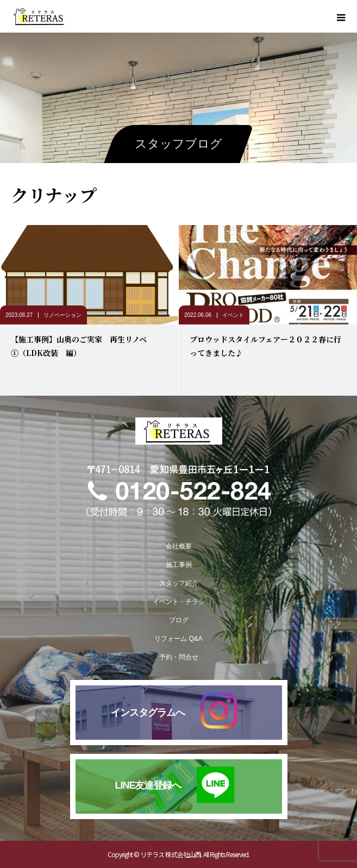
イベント (233, 315)
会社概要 (179, 546)
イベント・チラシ (179, 602)
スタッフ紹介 (179, 583)
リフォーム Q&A (178, 639)
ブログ (179, 620)
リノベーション (62, 315)
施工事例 (179, 565)
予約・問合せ (179, 657)
